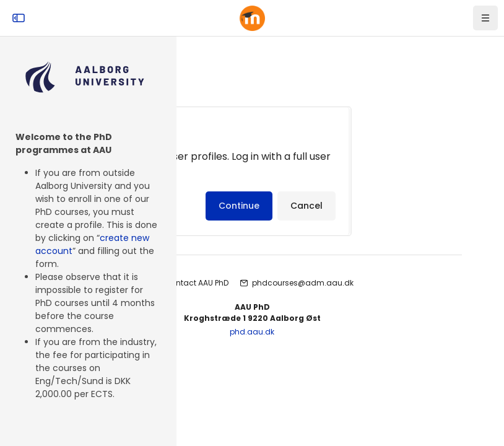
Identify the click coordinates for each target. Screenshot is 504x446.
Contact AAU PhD (197, 283)
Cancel (306, 206)
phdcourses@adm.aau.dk (303, 283)
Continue (239, 206)
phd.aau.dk (252, 332)
